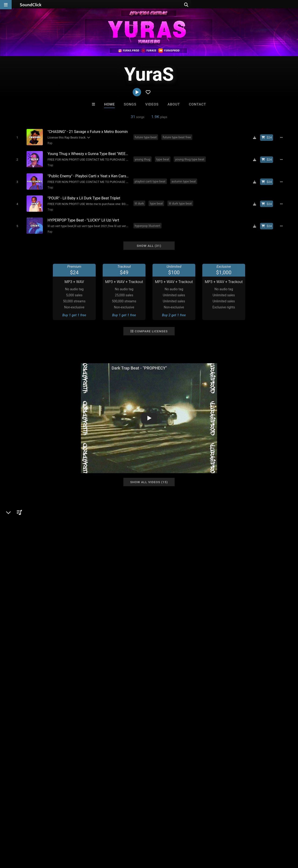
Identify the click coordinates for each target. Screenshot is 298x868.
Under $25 (193, 764)
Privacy (111, 840)
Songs (130, 104)
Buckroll (91, 739)
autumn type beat (185, 179)
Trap (49, 164)
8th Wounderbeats (207, 739)
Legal (126, 840)
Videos (152, 104)
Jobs (64, 840)
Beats (22, 528)
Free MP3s (105, 764)
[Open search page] (293, 5)
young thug (143, 158)
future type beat (146, 137)
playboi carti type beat (151, 179)
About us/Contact (41, 840)
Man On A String (168, 739)
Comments (221, 512)
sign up (228, 531)
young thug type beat (191, 158)
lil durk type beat (181, 200)
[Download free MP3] (256, 137)
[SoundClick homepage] (31, 5)
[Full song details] (283, 137)
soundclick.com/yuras (34, 539)
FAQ (20, 840)
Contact (197, 104)
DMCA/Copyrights (87, 840)
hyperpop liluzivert (148, 221)
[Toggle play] (16, 137)
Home (109, 104)
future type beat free (178, 137)
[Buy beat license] (268, 137)
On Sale (163, 764)
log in (245, 531)
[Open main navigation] (6, 5)
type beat (164, 158)
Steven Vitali (130, 739)
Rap (49, 143)
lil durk (140, 200)
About (174, 104)
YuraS (15, 512)
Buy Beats (134, 764)
